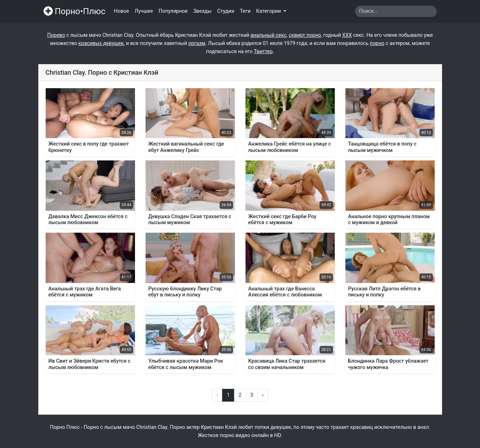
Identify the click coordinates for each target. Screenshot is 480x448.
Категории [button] (269, 11)
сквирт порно (305, 35)
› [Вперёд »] (263, 395)
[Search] (396, 11)
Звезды (203, 11)
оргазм (197, 43)
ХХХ (347, 35)
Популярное (173, 11)
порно (377, 43)
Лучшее (144, 11)
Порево (56, 35)
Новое (122, 11)
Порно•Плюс (75, 11)
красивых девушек (101, 43)
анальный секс (269, 35)
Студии (226, 11)
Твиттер (263, 52)
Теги (245, 11)
